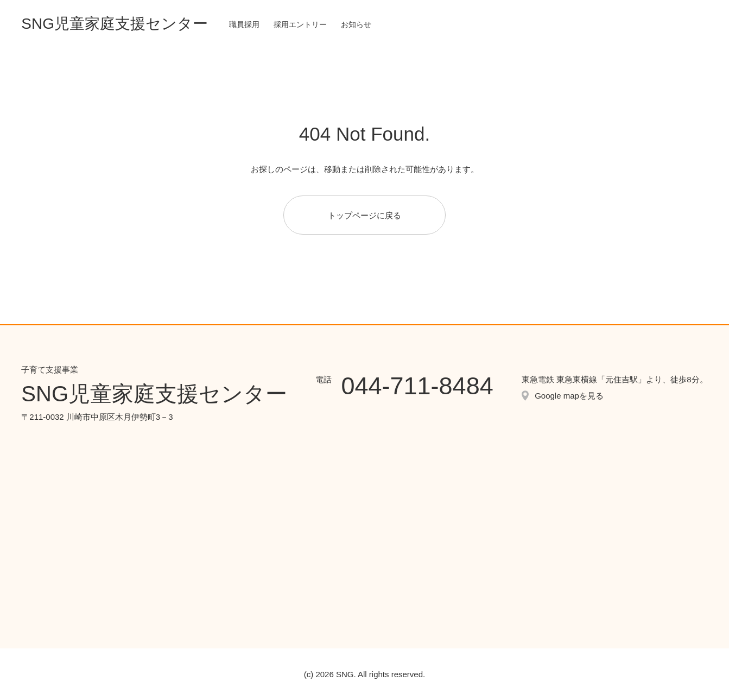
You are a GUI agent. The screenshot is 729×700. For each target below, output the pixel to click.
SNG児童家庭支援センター (115, 24)
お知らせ (356, 24)
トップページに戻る (364, 215)
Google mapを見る (569, 396)
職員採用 (244, 24)
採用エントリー (300, 24)
